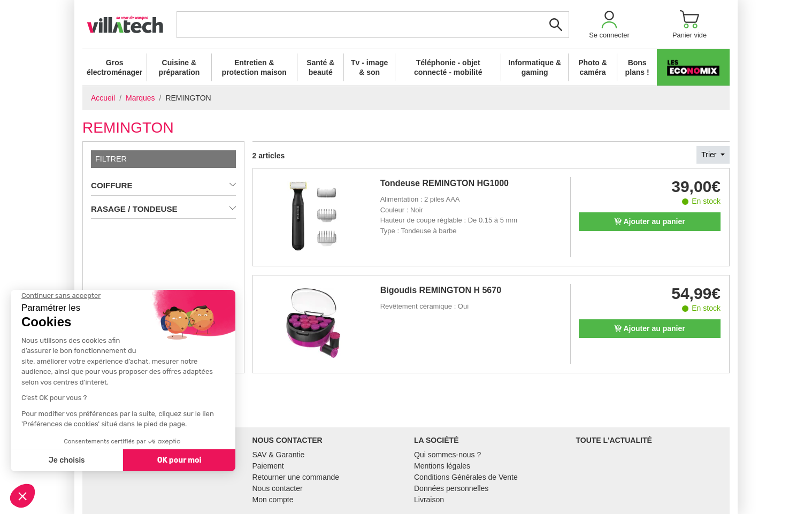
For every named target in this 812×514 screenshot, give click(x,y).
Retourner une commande (296, 477)
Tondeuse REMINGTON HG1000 (445, 183)
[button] (609, 24)
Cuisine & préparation (179, 67)
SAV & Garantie (279, 455)
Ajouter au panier (650, 221)
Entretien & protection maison (254, 67)
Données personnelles (451, 488)
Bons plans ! (637, 67)
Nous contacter (278, 488)
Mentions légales (442, 466)
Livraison (429, 500)
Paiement (268, 466)
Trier (710, 155)
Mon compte (273, 500)
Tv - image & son (369, 67)
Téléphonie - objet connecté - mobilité (448, 67)
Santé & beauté (320, 67)
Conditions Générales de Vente (466, 477)
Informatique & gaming (535, 67)
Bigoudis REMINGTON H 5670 (441, 290)
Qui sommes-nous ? (447, 455)
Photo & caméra (593, 67)
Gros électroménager (114, 67)
